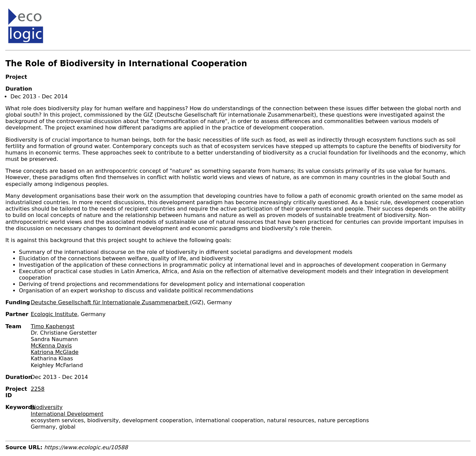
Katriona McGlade (55, 352)
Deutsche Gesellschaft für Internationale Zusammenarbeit (110, 302)
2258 (38, 389)
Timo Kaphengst (53, 326)
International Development (67, 414)
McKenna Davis (51, 346)
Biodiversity (47, 407)
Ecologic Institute (54, 314)
